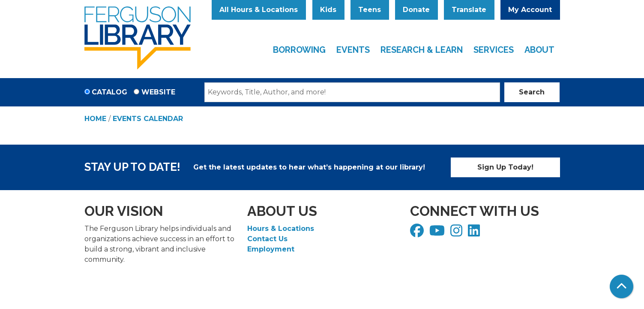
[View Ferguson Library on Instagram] (457, 233)
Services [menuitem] (494, 50)
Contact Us (267, 239)
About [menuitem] (539, 50)
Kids (328, 10)
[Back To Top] (622, 286)
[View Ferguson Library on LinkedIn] (475, 233)
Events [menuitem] (353, 50)
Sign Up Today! (505, 167)
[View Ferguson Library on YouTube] (438, 233)
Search (532, 92)
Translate (469, 10)
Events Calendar (148, 119)
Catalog (109, 92)
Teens (370, 10)
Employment (271, 249)
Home (95, 119)
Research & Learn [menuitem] (422, 50)
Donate (416, 10)
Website (158, 92)
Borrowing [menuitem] (299, 50)
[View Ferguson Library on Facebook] (418, 233)
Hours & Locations (281, 229)
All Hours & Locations (259, 10)
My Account (530, 10)
